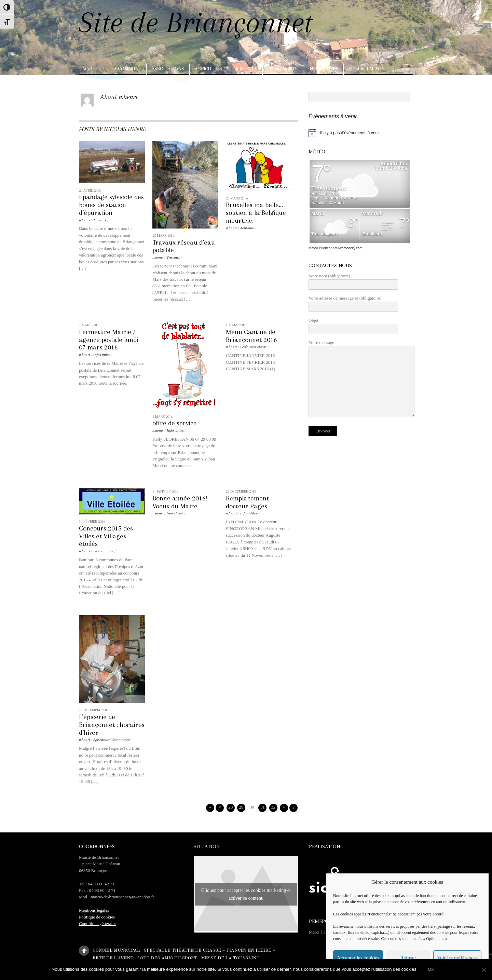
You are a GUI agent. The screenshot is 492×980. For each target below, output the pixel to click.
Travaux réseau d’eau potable (184, 246)
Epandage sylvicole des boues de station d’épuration (111, 205)
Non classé (258, 347)
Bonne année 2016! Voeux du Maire (180, 502)
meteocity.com (352, 248)
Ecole (244, 347)
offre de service (175, 423)
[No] (483, 970)
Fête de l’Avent (113, 958)
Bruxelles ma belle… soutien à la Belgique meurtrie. (256, 213)
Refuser (408, 958)
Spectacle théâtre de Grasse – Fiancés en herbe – (210, 950)
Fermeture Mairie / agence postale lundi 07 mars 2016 (109, 340)
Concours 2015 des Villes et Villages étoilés (106, 536)
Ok (431, 969)
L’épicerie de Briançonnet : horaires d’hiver (112, 725)
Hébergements (367, 69)
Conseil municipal (116, 950)
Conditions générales (98, 923)
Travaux (100, 220)
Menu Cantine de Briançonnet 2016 (251, 336)
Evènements (283, 69)
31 (263, 807)
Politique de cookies (97, 917)
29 (241, 807)
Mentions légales (94, 910)
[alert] (361, 133)
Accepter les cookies (358, 958)
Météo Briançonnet (323, 248)
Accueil (92, 69)
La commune (126, 69)
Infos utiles (323, 69)
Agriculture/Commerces (111, 740)
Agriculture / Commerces (226, 69)
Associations (168, 69)
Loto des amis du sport (167, 958)
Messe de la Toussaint (230, 958)
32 (273, 807)
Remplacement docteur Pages (247, 502)
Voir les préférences (457, 958)
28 (230, 807)
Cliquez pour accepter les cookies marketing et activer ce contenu (246, 894)
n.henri (84, 220)
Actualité (247, 228)
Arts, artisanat (103, 84)
